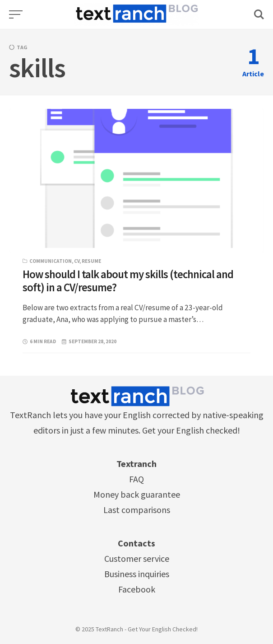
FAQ (136, 479)
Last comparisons (137, 510)
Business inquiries (137, 574)
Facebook (137, 589)
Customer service (137, 558)
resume (91, 261)
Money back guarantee (137, 494)
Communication (51, 261)
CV (77, 261)
